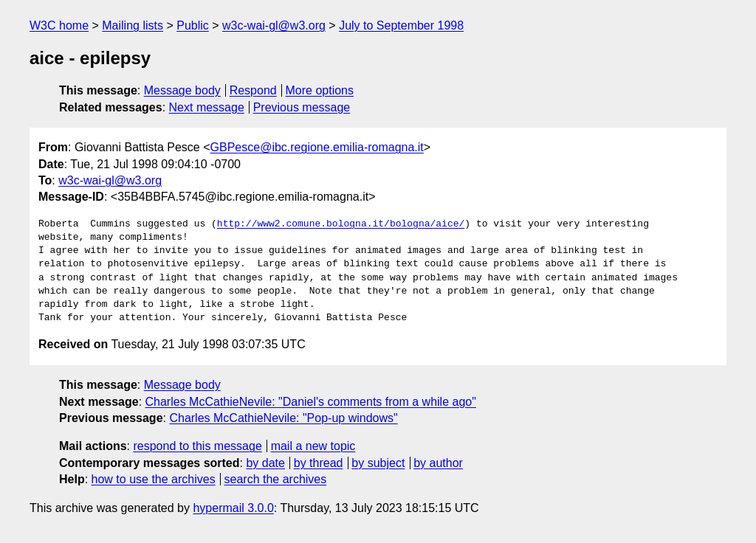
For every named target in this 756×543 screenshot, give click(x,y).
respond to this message (197, 446)
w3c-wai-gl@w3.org (274, 25)
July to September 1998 (401, 25)
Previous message (302, 107)
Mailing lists (133, 25)
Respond (253, 90)
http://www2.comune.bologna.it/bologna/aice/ (341, 224)
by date (265, 463)
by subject (378, 463)
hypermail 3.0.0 (233, 508)
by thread (319, 463)
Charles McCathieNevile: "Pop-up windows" (283, 418)
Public (193, 25)
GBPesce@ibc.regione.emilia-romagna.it (317, 147)
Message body (182, 90)
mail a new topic (313, 446)
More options (320, 90)
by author (438, 463)
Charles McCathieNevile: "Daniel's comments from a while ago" (311, 402)
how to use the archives (154, 479)
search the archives (276, 479)
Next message (207, 107)
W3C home (59, 25)
